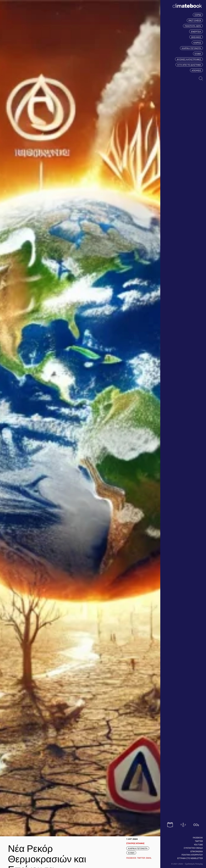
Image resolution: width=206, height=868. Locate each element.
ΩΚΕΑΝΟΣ (196, 37)
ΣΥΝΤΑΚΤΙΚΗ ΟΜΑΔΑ (193, 848)
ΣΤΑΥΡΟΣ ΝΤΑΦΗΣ (135, 843)
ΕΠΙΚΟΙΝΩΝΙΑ (197, 851)
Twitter (199, 841)
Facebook (198, 838)
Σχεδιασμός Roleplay (194, 864)
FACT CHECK (195, 20)
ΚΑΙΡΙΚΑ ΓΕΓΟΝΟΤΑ (191, 48)
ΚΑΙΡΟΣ (197, 43)
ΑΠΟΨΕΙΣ (196, 70)
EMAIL (149, 858)
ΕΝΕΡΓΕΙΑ (196, 31)
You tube (198, 845)
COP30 (198, 15)
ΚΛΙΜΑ (198, 54)
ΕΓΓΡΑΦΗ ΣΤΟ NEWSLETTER (190, 858)
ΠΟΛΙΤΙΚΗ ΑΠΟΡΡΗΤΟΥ (192, 855)
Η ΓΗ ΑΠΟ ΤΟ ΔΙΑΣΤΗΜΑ (189, 65)
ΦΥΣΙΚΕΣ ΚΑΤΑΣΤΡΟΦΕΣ (189, 59)
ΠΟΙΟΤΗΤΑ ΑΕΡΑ (193, 26)
